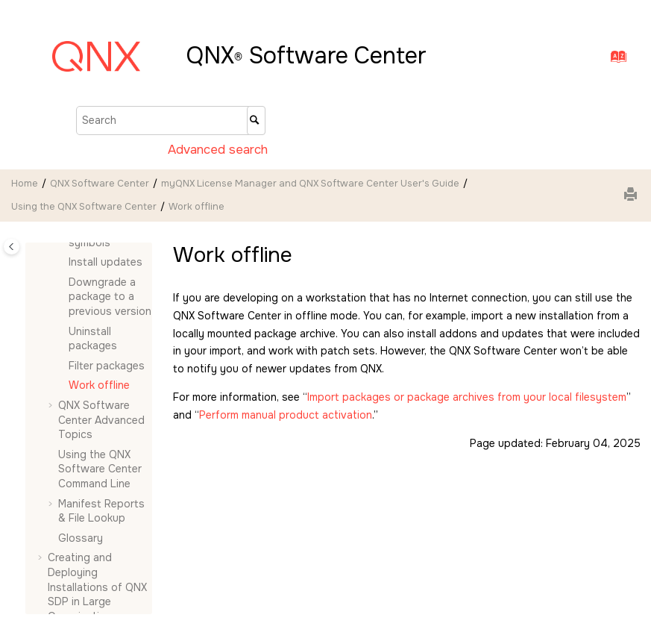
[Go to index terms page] (614, 60)
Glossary (81, 538)
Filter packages (107, 366)
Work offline (196, 207)
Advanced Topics (101, 420)
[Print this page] (632, 196)
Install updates (106, 262)
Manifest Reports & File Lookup (101, 511)
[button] (63, 263)
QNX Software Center (100, 184)
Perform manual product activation (286, 415)
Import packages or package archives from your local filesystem (467, 397)
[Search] (256, 121)
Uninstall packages (93, 339)
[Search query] (171, 121)
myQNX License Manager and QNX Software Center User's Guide (310, 184)
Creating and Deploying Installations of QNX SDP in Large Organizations (97, 587)
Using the (84, 207)
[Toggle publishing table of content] (12, 247)
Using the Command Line (100, 469)
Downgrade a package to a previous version (110, 297)
